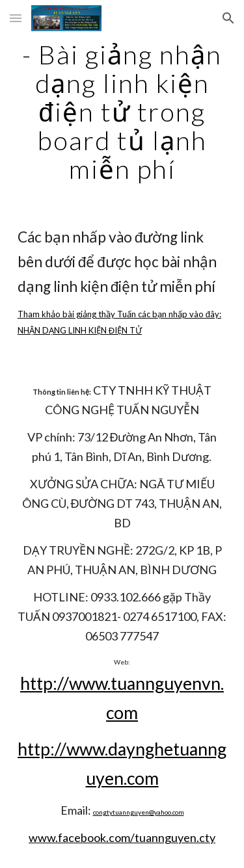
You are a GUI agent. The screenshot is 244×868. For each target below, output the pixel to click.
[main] (122, 112)
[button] (16, 18)
